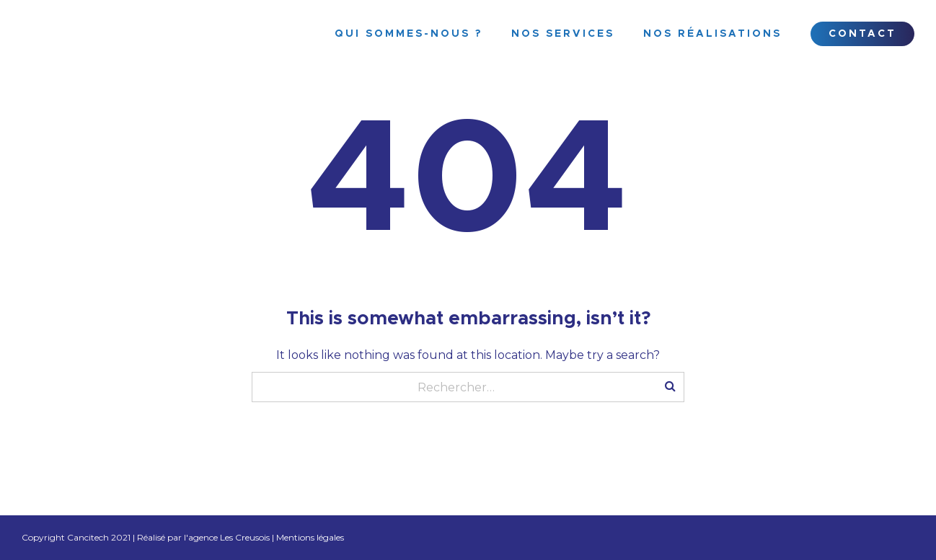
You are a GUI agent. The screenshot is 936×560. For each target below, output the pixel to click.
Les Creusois (245, 537)
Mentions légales (310, 537)
